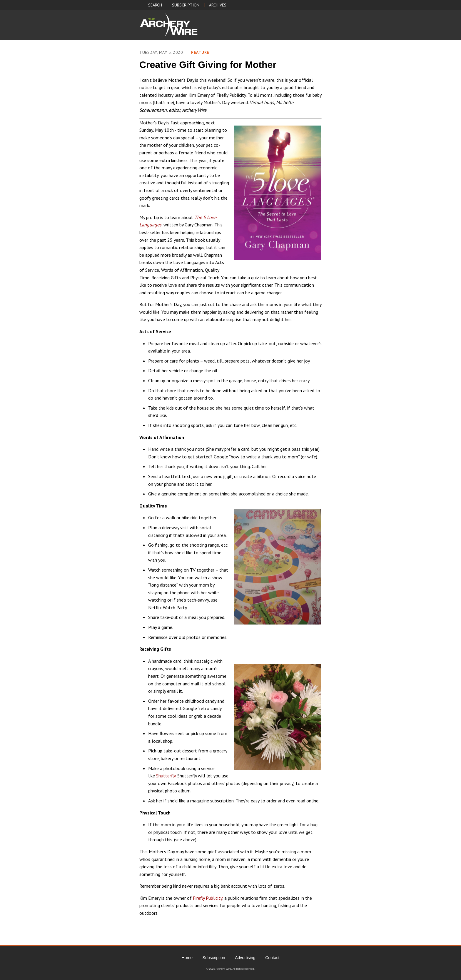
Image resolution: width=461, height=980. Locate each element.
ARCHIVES (218, 5)
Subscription (214, 958)
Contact (272, 958)
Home (187, 958)
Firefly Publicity (208, 898)
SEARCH (155, 5)
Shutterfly (166, 776)
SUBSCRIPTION (186, 5)
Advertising (245, 958)
